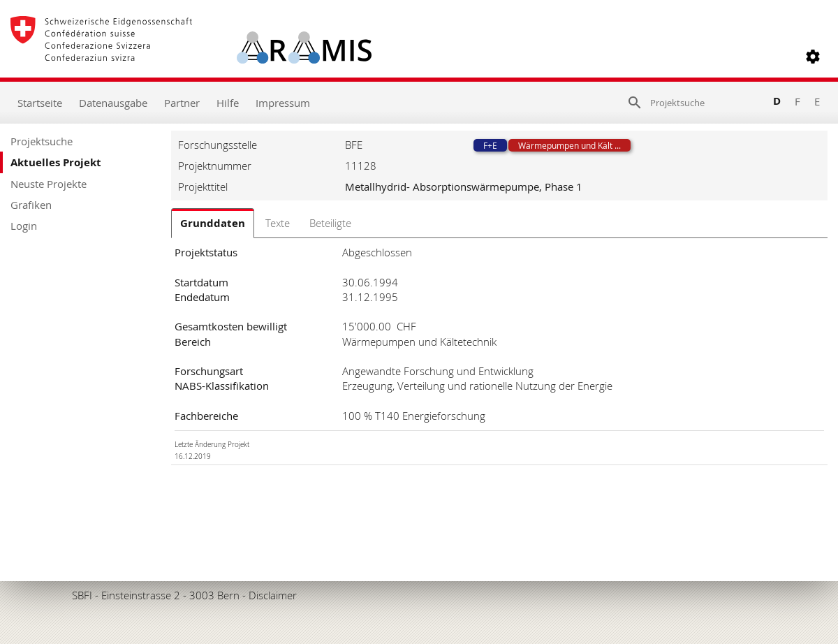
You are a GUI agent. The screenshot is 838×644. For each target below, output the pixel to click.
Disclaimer (273, 595)
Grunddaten (213, 223)
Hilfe (228, 103)
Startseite (40, 103)
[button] (813, 57)
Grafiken (31, 205)
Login (24, 226)
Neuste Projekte (49, 184)
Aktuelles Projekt (56, 162)
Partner (182, 103)
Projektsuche (42, 141)
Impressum (283, 103)
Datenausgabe (113, 103)
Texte (278, 223)
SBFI (82, 595)
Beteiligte (330, 223)
